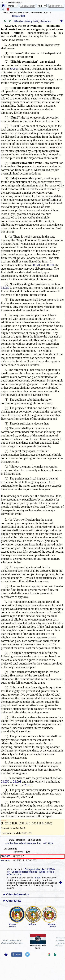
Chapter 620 (18, 16)
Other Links (14, 901)
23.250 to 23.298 (11, 781)
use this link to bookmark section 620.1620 (29, 843)
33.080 (5, 288)
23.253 (28, 785)
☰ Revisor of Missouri (13, 2)
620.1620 (5, 856)
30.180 (50, 265)
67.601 (14, 69)
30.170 (36, 265)
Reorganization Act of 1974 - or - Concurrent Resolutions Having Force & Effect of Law (31, 872)
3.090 (38, 878)
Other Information (18, 895)
